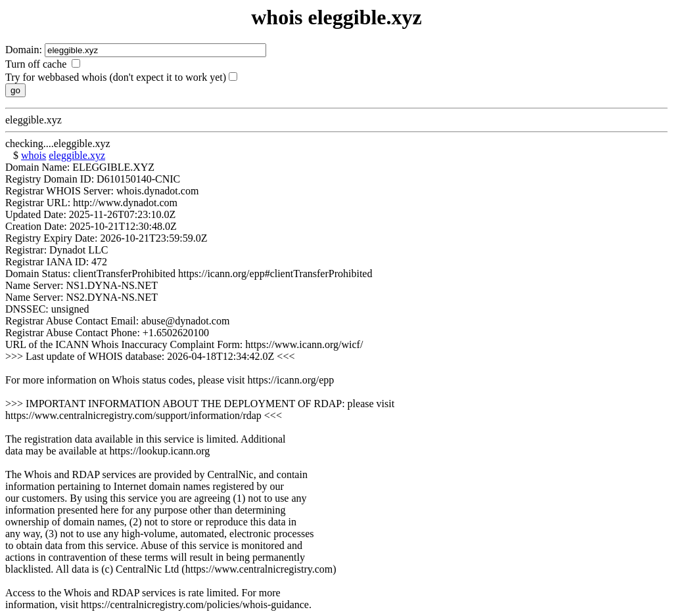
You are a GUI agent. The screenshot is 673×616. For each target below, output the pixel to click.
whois (34, 155)
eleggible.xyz (77, 155)
